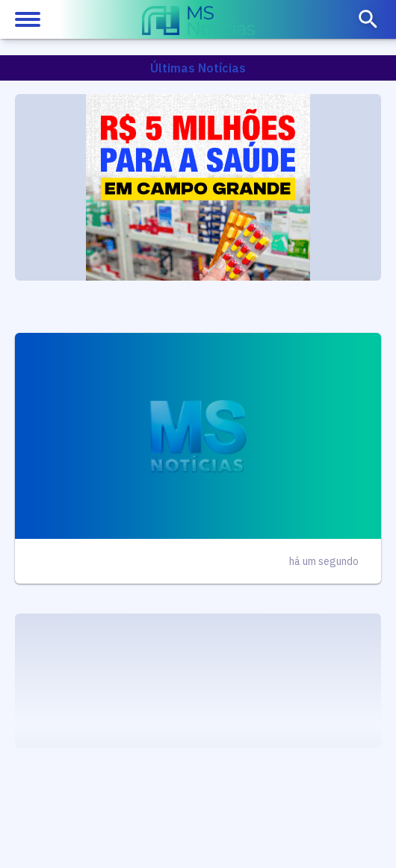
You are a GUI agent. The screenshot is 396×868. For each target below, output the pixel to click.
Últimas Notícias (198, 68)
